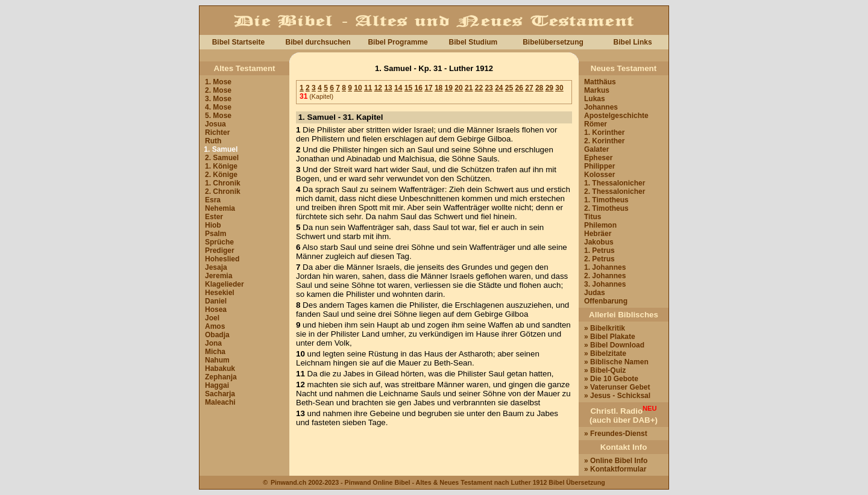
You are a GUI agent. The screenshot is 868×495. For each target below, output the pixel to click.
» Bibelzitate (605, 353)
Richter (217, 132)
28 (539, 88)
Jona (213, 343)
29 (549, 88)
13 (388, 88)
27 (529, 88)
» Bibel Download (614, 345)
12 (378, 88)
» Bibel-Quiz (605, 370)
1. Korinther (604, 132)
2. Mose (218, 90)
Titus (593, 217)
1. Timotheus (606, 200)
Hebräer (598, 234)
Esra (213, 200)
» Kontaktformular (615, 469)
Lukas (595, 99)
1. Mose (218, 82)
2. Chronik (223, 191)
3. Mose (218, 99)
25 (509, 88)
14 (398, 88)
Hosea (216, 310)
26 (519, 88)
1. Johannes (605, 267)
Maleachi (220, 402)
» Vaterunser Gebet (617, 387)
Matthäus (600, 82)
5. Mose (218, 116)
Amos (215, 326)
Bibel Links (633, 42)
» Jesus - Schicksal (617, 396)
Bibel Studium (473, 42)
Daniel (216, 301)
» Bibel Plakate (610, 337)
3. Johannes (605, 284)
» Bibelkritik (605, 328)
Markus (597, 90)
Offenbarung (606, 301)
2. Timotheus (606, 208)
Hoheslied (222, 259)
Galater (596, 149)
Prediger (220, 251)
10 (358, 88)
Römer (596, 124)
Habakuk (220, 369)
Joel (212, 318)
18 (439, 88)
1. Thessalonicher (615, 183)
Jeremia (219, 276)
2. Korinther (604, 141)
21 (469, 88)
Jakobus (599, 242)
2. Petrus (599, 259)
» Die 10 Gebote (611, 379)
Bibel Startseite (238, 42)
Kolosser (599, 175)
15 (408, 88)
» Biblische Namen (616, 362)
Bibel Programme (398, 42)
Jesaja (216, 267)
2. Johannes (605, 276)
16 (419, 88)
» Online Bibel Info (616, 461)
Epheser (598, 158)
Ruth (213, 141)
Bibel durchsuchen (318, 42)
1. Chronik (223, 183)
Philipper (599, 166)
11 (368, 88)
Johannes (601, 107)
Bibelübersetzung (553, 42)
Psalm (215, 234)
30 (559, 88)
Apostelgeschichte (616, 116)
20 (458, 88)
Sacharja (220, 394)
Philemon (600, 225)
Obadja (217, 335)
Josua (215, 124)
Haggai (217, 385)
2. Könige (221, 175)
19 (449, 88)
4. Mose (218, 107)
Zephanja (221, 377)
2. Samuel (222, 158)
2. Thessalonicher (615, 191)
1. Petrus (599, 251)
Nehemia (220, 208)
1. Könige (221, 166)
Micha (215, 352)
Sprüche (219, 242)
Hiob (213, 225)
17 (428, 88)
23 (489, 88)
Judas (595, 293)
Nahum (217, 360)
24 (499, 88)
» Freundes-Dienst (616, 434)
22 (479, 88)
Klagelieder (225, 284)
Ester (214, 217)
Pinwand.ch (288, 482)
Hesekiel (220, 293)
